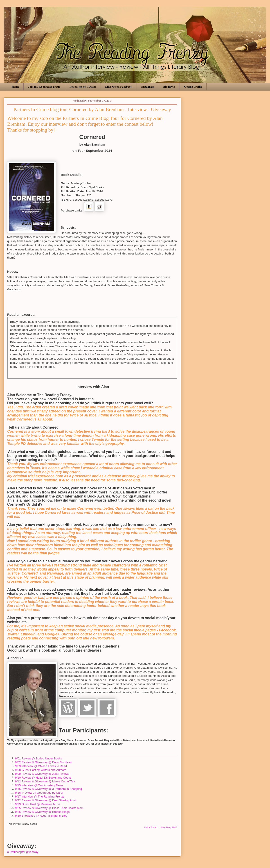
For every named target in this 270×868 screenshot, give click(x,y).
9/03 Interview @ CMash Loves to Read (41, 766)
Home (15, 87)
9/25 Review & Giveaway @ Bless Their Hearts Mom (49, 808)
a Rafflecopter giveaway (23, 852)
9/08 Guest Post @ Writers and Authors (41, 770)
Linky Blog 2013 (169, 827)
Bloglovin (169, 87)
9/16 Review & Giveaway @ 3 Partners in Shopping (48, 789)
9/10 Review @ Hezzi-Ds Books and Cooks (43, 778)
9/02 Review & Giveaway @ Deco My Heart (43, 762)
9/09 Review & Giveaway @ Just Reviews (42, 774)
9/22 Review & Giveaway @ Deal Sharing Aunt (45, 800)
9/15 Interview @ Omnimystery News (39, 785)
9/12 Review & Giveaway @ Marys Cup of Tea (45, 781)
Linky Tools (150, 827)
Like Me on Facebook (119, 87)
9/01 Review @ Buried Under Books (38, 758)
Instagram (148, 87)
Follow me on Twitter (83, 87)
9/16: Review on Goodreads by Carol (39, 793)
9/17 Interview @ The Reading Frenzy (40, 796)
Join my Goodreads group (44, 87)
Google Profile (193, 87)
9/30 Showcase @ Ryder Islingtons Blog (41, 816)
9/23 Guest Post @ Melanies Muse (38, 804)
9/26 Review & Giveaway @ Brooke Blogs (42, 812)
